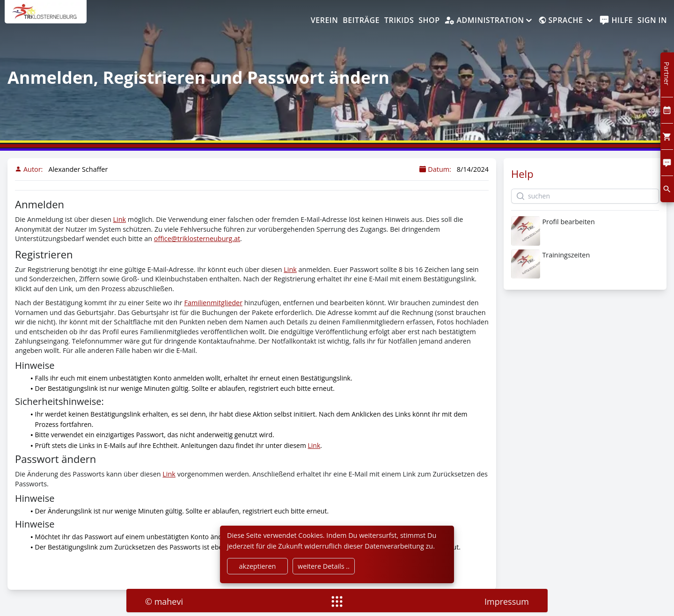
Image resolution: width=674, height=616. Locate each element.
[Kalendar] (667, 110)
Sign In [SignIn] (652, 20)
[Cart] (667, 136)
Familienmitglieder (213, 303)
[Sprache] (566, 21)
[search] (667, 189)
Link (120, 219)
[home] (46, 16)
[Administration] (489, 21)
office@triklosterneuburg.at (197, 238)
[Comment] (667, 163)
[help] (616, 21)
